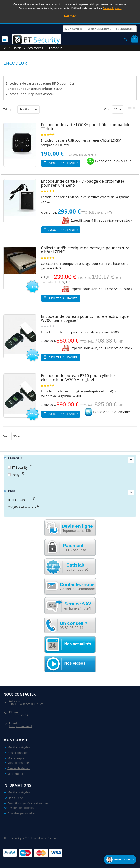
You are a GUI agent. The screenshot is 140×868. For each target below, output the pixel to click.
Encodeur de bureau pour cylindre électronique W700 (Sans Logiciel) (85, 318)
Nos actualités (78, 644)
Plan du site (15, 798)
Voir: (107, 109)
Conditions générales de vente (28, 803)
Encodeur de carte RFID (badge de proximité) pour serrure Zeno (82, 183)
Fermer (70, 16)
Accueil (5, 48)
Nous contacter (18, 753)
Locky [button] (15, 475)
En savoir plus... (112, 8)
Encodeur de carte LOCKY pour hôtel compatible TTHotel (86, 127)
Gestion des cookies (21, 808)
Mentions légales (19, 747)
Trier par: (10, 109)
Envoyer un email (20, 726)
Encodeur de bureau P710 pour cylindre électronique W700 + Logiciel (78, 377)
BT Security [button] (19, 467)
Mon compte (74, 29)
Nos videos (75, 663)
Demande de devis (99, 29)
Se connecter (125, 29)
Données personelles (21, 813)
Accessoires (35, 48)
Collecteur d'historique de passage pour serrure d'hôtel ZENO (85, 250)
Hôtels (17, 48)
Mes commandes (19, 763)
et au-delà (22, 507)
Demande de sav (18, 768)
